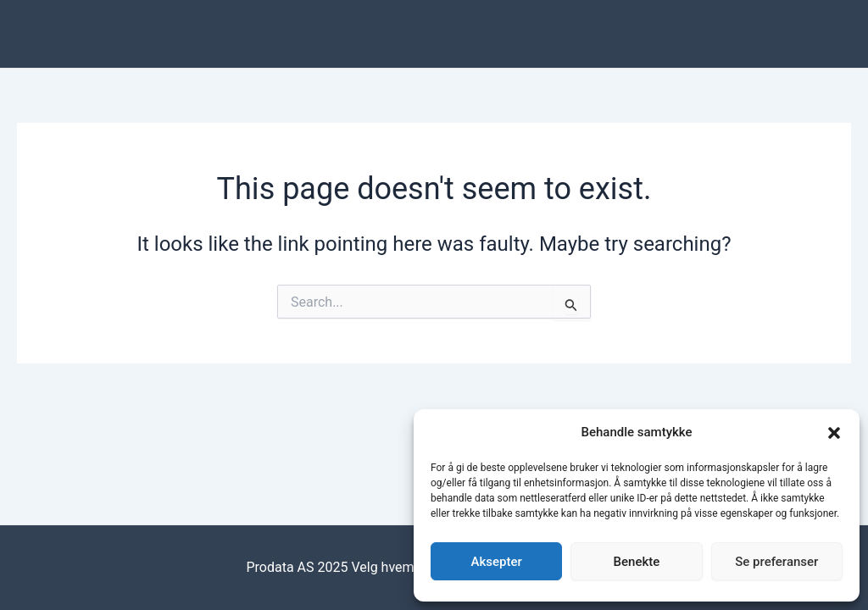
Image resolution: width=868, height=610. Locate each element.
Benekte (637, 562)
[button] (834, 433)
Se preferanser (776, 562)
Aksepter (497, 562)
